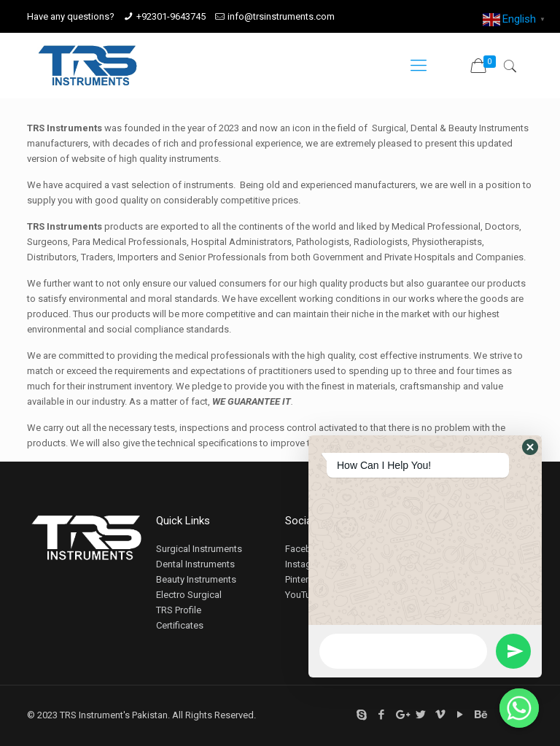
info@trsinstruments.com (281, 16)
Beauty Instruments (196, 579)
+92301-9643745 (171, 16)
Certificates (180, 625)
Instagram (306, 564)
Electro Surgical (189, 595)
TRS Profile (179, 610)
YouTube (303, 595)
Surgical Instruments (199, 549)
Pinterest (303, 579)
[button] (530, 447)
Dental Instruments (195, 564)
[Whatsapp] (519, 708)
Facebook (307, 549)
